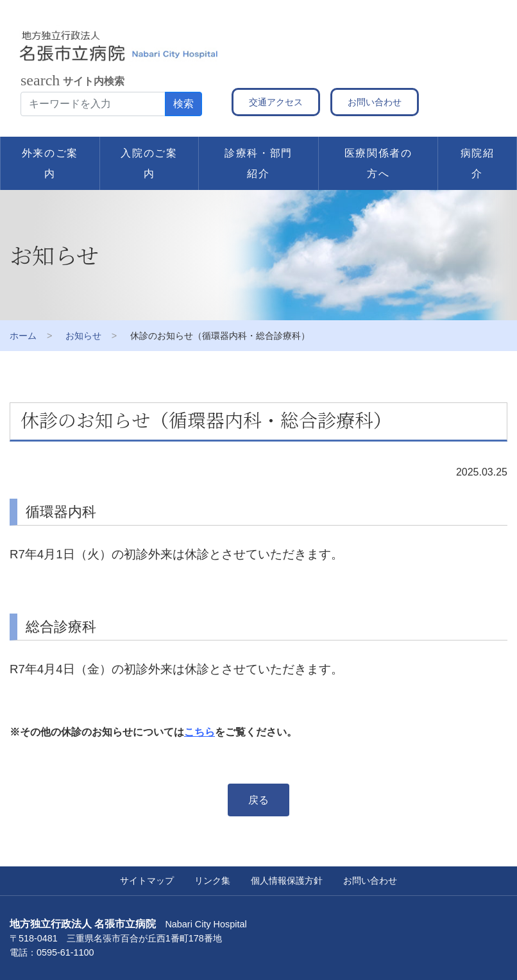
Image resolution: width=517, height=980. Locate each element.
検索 (183, 104)
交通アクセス (276, 102)
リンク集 (212, 881)
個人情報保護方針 (287, 881)
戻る (258, 800)
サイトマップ (147, 881)
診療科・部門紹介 (258, 163)
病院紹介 (478, 163)
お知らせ (83, 336)
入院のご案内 (149, 163)
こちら (199, 732)
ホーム (23, 336)
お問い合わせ (375, 102)
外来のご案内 (50, 163)
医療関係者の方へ (378, 163)
